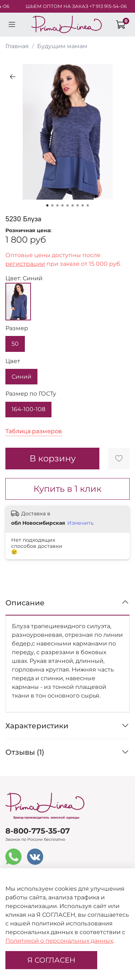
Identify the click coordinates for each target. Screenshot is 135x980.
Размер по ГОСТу (31, 394)
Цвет (13, 361)
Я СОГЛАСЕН (51, 960)
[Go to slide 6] (73, 205)
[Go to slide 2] (53, 205)
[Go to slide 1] (48, 205)
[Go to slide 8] (83, 205)
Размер (17, 328)
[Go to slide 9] (88, 205)
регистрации (25, 264)
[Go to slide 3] (58, 205)
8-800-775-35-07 (38, 831)
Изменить (80, 523)
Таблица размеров (34, 431)
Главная (17, 46)
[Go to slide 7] (78, 205)
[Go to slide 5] (68, 205)
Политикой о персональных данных (59, 941)
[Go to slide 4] (63, 205)
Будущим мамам (62, 46)
